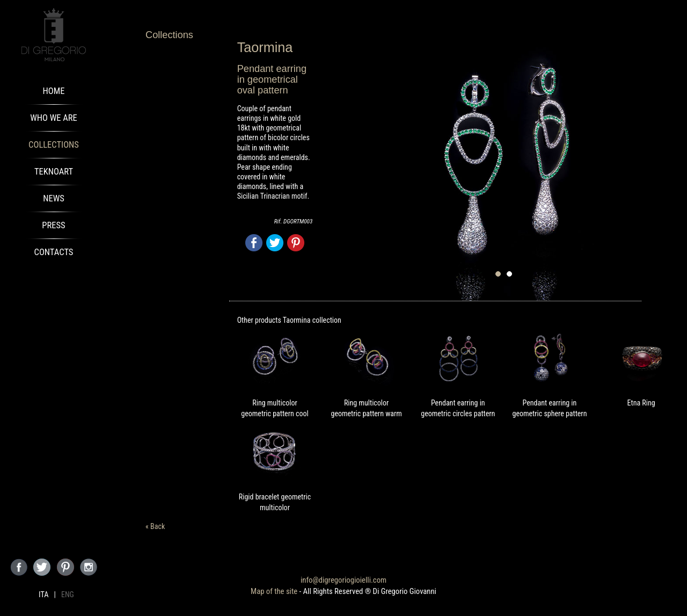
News (54, 198)
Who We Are (54, 118)
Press (53, 225)
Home (54, 91)
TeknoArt (54, 172)
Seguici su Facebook (19, 567)
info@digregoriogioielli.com (343, 580)
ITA (43, 595)
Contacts (54, 252)
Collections (54, 145)
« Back (155, 526)
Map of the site (274, 591)
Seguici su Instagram (89, 567)
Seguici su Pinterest (65, 567)
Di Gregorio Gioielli (54, 35)
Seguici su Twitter (42, 567)
